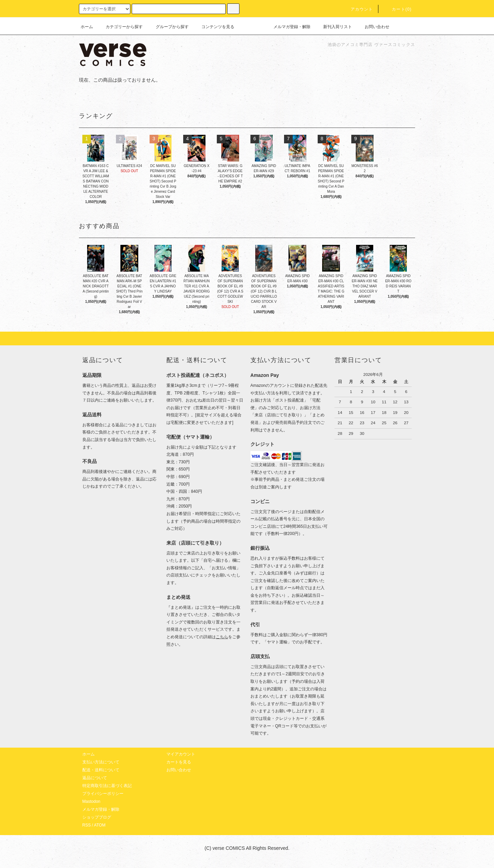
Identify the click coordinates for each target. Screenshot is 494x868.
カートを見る (179, 762)
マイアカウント (181, 754)
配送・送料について (101, 770)
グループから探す (168, 27)
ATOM (100, 825)
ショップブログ (97, 817)
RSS (87, 825)
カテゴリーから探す (120, 27)
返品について (95, 778)
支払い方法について (101, 762)
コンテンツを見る (214, 27)
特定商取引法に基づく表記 (107, 786)
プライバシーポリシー (103, 794)
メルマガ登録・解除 (288, 27)
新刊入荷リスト (333, 27)
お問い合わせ (373, 27)
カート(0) (398, 9)
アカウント (358, 9)
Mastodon (91, 801)
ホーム (87, 27)
